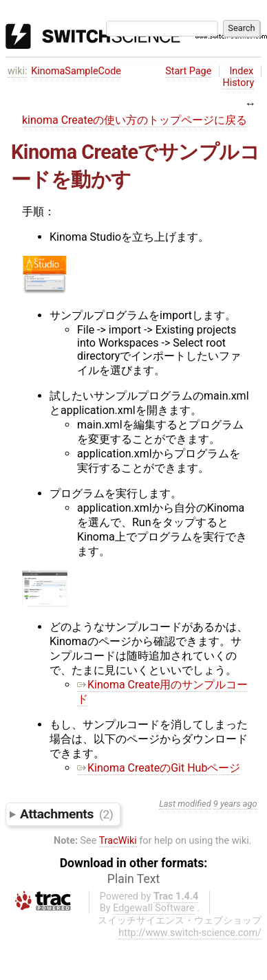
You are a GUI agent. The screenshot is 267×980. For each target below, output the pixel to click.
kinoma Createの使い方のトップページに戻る (135, 120)
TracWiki (118, 841)
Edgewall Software (154, 908)
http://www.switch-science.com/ (190, 933)
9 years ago (235, 804)
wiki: (18, 71)
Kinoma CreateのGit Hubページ (159, 768)
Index (241, 71)
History (238, 83)
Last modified (185, 804)
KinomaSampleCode (76, 71)
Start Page (188, 71)
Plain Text (133, 879)
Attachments (66, 814)
